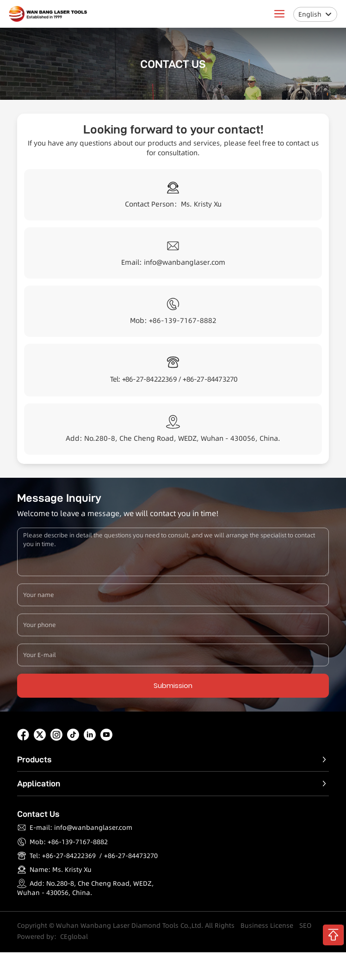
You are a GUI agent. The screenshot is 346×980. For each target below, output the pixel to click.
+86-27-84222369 (149, 379)
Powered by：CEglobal (53, 937)
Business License (267, 925)
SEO (305, 925)
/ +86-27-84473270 (128, 856)
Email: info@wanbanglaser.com (173, 262)
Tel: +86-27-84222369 (63, 856)
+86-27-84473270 (210, 379)
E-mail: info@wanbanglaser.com (81, 828)
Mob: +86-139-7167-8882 (173, 320)
